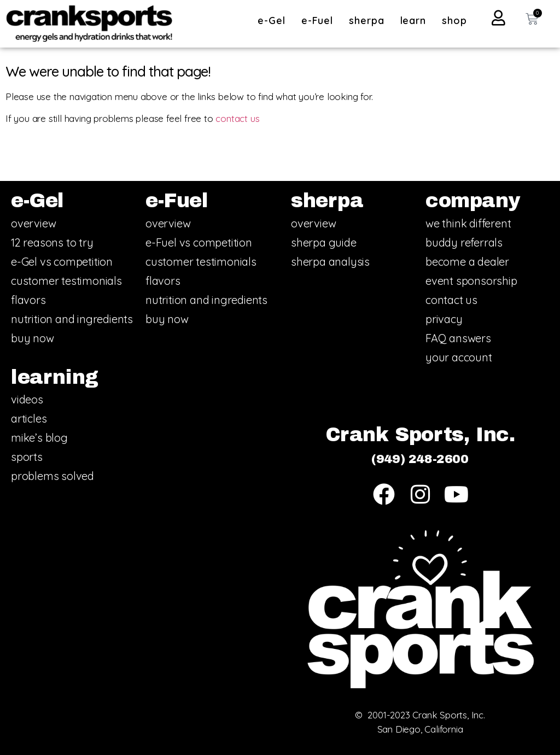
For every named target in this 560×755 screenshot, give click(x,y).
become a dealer (467, 262)
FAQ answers (458, 338)
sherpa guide (324, 242)
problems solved (52, 476)
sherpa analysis (330, 262)
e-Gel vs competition (62, 262)
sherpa (369, 21)
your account (459, 357)
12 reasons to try (52, 242)
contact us (237, 118)
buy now (33, 338)
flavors (28, 300)
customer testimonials (66, 281)
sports (27, 457)
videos (27, 399)
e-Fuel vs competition (199, 242)
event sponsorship (471, 281)
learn (416, 21)
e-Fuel (320, 21)
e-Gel (274, 21)
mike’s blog (39, 438)
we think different (468, 223)
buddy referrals (464, 242)
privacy (444, 319)
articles (29, 419)
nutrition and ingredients (72, 319)
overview (33, 223)
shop (454, 21)
